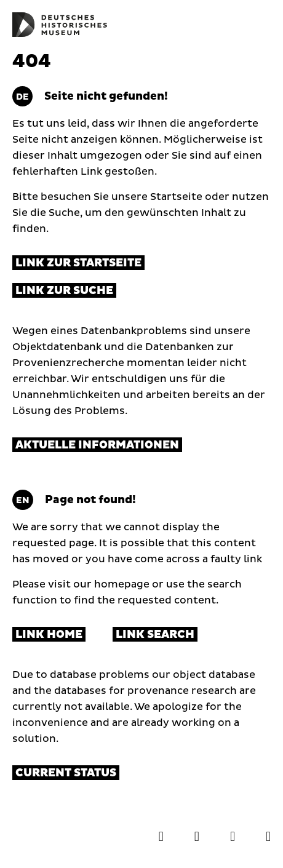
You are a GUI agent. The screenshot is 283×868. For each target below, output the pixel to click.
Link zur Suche (64, 291)
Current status (66, 773)
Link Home (49, 635)
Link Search (155, 635)
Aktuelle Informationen (97, 445)
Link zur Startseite (78, 263)
